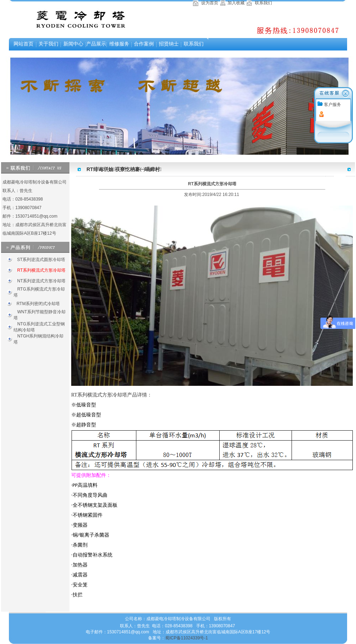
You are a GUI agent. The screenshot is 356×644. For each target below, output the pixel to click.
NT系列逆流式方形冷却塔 (41, 281)
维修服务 (119, 44)
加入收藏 (235, 3)
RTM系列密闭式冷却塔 (38, 304)
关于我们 (48, 44)
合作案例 (144, 44)
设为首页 (209, 3)
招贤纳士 (169, 44)
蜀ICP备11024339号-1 (187, 638)
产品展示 (96, 44)
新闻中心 (73, 44)
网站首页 (23, 44)
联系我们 (263, 3)
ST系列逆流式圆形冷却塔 (41, 260)
